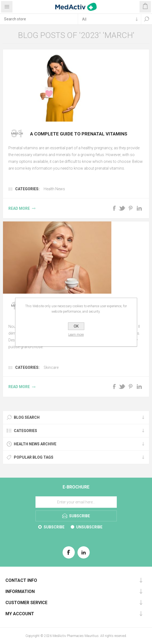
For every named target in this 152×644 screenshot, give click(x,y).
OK (76, 326)
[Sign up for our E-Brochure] (76, 502)
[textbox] (39, 19)
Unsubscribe (89, 527)
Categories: (27, 189)
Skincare (51, 367)
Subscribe (54, 527)
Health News (54, 189)
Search (147, 19)
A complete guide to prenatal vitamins (79, 134)
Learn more (76, 335)
